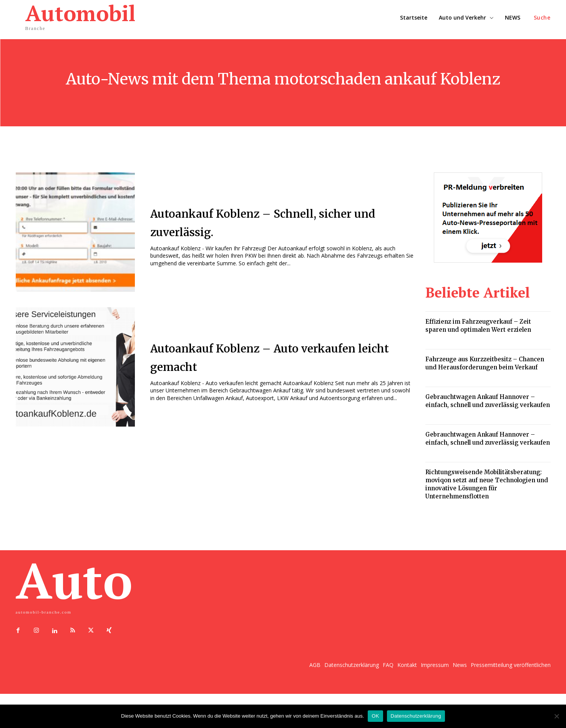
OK (375, 716)
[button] (542, 18)
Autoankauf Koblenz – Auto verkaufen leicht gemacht (254, 356)
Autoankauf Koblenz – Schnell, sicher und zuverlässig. (266, 222)
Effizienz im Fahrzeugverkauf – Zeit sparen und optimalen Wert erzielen (478, 326)
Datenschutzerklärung (416, 716)
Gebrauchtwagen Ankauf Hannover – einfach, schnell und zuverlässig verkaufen (488, 401)
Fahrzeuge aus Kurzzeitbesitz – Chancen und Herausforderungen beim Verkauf (485, 363)
